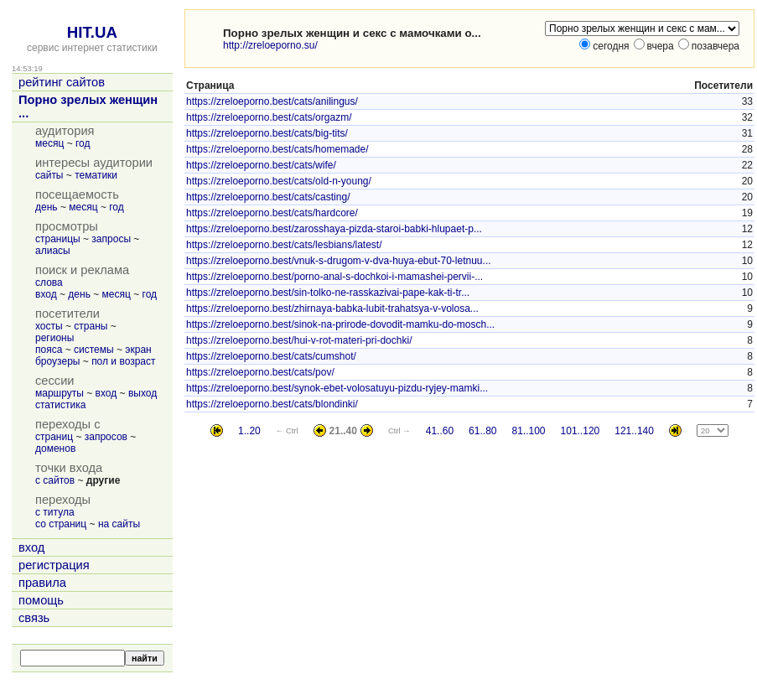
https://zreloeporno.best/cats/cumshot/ (271, 356)
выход (143, 393)
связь (34, 618)
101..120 (581, 431)
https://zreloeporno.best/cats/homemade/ (277, 149)
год (83, 143)
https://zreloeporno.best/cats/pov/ (260, 372)
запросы (111, 239)
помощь (41, 600)
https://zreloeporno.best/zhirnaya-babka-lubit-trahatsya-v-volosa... (332, 309)
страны (91, 326)
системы (94, 350)
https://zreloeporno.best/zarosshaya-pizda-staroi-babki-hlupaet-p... (334, 229)
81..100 (528, 431)
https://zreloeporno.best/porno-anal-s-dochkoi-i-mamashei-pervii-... (334, 277)
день (47, 207)
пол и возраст (123, 361)
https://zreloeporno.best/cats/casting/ (268, 197)
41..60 (440, 431)
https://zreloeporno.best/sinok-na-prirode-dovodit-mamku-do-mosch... (340, 324)
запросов (106, 437)
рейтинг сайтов (62, 82)
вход (46, 294)
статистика (60, 405)
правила (42, 583)
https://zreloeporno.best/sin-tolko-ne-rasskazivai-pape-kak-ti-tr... (328, 293)
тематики (96, 175)
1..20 (249, 431)
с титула (55, 512)
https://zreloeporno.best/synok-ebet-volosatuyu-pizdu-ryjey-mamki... (337, 388)
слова (49, 283)
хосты (49, 326)
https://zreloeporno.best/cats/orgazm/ (269, 117)
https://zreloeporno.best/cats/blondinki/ (272, 404)
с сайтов (55, 480)
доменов (55, 449)
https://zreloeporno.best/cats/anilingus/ (272, 101)
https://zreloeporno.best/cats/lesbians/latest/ (284, 245)
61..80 (482, 431)
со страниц (61, 524)
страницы (58, 239)
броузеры (57, 361)
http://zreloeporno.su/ (270, 45)
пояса (49, 350)
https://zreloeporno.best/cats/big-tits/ (267, 133)
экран (138, 350)
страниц (54, 437)
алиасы (53, 251)
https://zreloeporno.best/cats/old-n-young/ (279, 181)
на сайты (119, 524)
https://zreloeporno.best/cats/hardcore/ (272, 213)
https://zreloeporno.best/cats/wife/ (261, 165)
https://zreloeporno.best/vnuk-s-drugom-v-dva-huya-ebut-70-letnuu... (339, 261)
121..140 (634, 431)
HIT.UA (92, 32)
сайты (49, 175)
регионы (54, 338)
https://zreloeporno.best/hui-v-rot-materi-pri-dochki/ (299, 340)
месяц (49, 143)
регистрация (54, 565)
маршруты (60, 393)
